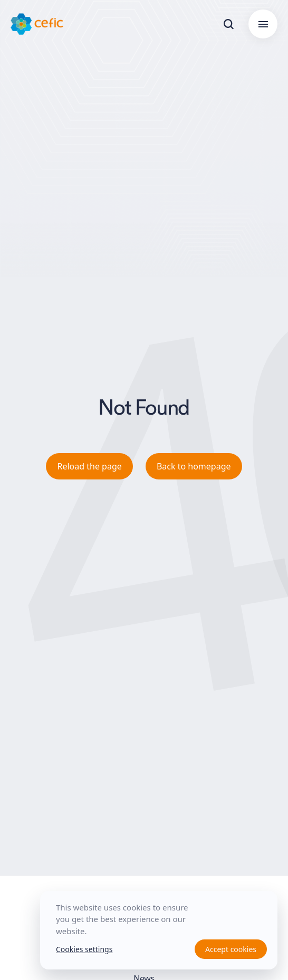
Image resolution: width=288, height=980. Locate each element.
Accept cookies (231, 949)
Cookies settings (84, 949)
